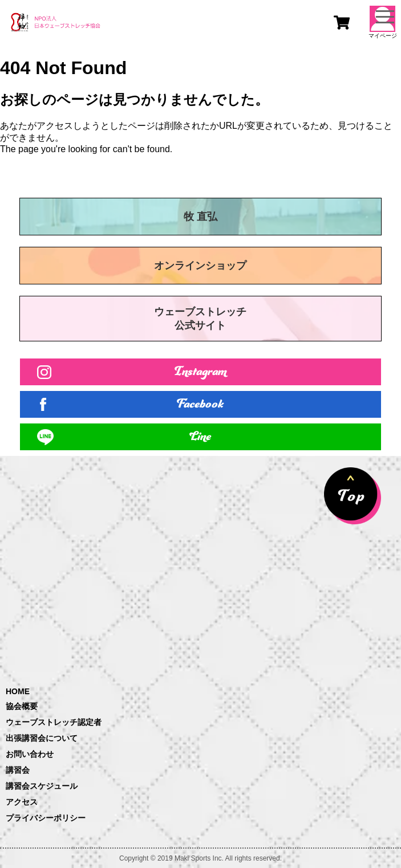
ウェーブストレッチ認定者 (54, 722)
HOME (18, 691)
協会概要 (22, 706)
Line (201, 437)
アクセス (22, 802)
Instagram (200, 372)
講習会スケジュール (42, 786)
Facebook (201, 404)
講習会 (18, 770)
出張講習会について (42, 738)
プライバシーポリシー (46, 818)
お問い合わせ (30, 754)
